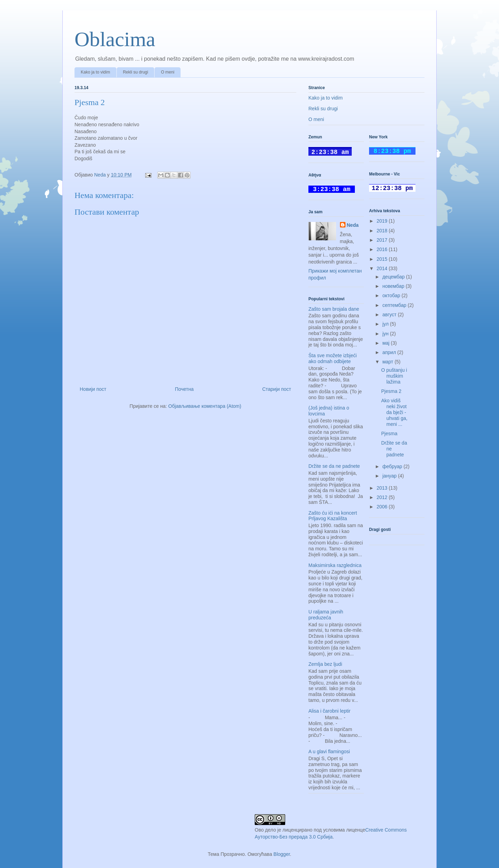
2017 (383, 240)
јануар (390, 476)
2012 (383, 497)
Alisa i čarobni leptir (329, 711)
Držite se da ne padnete (334, 466)
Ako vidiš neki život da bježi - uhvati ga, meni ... (394, 412)
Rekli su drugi (136, 72)
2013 (383, 488)
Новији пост (93, 389)
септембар (395, 305)
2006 (383, 507)
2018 (383, 231)
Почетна (184, 389)
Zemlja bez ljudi (325, 664)
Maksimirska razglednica (335, 565)
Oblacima (115, 39)
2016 (383, 249)
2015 (383, 259)
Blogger (282, 854)
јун (386, 334)
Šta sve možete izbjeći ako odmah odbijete (332, 358)
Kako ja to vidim (95, 72)
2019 (383, 221)
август (390, 315)
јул (386, 324)
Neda (353, 225)
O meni (168, 72)
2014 (383, 268)
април (390, 352)
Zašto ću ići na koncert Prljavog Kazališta (333, 516)
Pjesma (389, 433)
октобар (392, 295)
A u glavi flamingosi (329, 751)
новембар (394, 286)
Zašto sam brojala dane (334, 309)
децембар (394, 277)
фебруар (393, 466)
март (388, 362)
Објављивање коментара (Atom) (205, 406)
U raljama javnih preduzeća (326, 615)
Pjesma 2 (391, 391)
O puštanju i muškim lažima (394, 376)
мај (386, 343)
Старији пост (277, 389)
